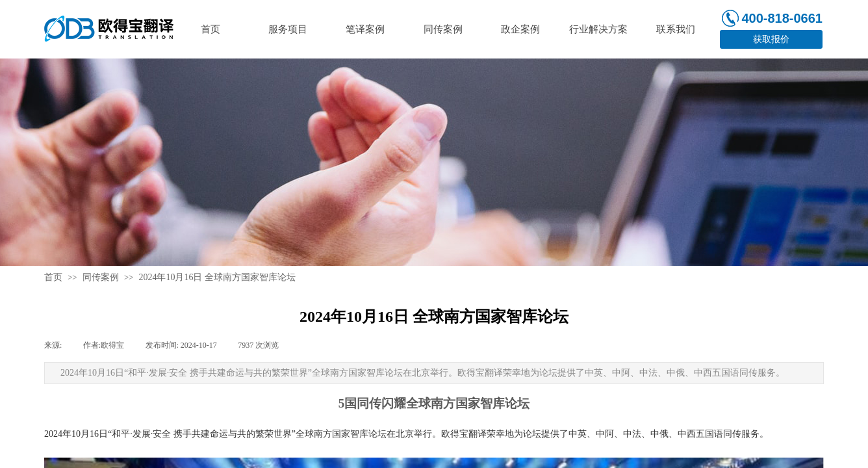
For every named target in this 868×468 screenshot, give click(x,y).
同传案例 (101, 277)
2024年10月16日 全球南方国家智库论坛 (217, 277)
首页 (53, 277)
